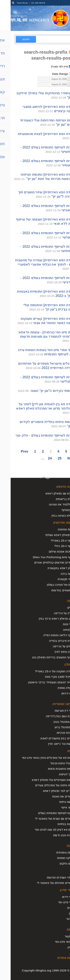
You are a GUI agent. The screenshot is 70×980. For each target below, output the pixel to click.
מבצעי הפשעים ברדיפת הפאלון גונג (43, 657)
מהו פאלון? (57, 510)
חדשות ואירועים (53, 523)
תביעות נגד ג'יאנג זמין (51, 744)
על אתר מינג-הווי (54, 942)
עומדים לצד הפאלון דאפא (48, 791)
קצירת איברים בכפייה (51, 641)
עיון (62, 871)
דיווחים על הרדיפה (53, 646)
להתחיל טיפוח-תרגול (52, 763)
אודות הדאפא (55, 487)
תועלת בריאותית (55, 499)
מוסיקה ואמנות (55, 858)
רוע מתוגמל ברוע (54, 727)
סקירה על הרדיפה (54, 613)
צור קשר (59, 936)
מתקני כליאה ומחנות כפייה (48, 635)
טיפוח (60, 751)
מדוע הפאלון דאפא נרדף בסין (46, 619)
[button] (58, 79)
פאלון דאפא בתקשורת (51, 568)
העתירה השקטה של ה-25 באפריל (44, 671)
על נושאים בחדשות (52, 590)
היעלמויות (58, 630)
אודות (60, 930)
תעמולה (59, 665)
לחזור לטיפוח (56, 774)
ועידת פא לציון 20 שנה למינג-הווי (44, 830)
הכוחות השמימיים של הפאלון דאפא (43, 780)
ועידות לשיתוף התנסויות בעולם (46, 813)
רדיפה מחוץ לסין (54, 652)
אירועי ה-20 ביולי (54, 546)
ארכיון (61, 947)
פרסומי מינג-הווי (27, 3)
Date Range (49, 74)
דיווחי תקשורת (56, 579)
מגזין (61, 913)
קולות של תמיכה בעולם (50, 585)
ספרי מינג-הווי (56, 902)
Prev (14, 451)
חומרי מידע (57, 890)
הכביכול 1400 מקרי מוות (49, 677)
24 (39, 458)
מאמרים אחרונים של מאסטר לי (45, 883)
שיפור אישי (57, 807)
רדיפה (60, 601)
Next (60, 458)
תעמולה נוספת (56, 688)
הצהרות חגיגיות (55, 733)
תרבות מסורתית (55, 853)
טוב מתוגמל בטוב (53, 722)
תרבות (60, 846)
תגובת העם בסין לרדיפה (50, 716)
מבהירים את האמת (53, 796)
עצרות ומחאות (56, 529)
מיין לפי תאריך (49, 67)
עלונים (60, 908)
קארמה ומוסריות (53, 704)
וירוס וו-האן (57, 693)
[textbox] (42, 79)
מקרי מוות (58, 624)
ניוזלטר (60, 919)
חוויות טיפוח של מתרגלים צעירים (44, 785)
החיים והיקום (57, 864)
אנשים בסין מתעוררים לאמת (47, 738)
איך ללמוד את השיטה (51, 504)
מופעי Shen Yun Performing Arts (43, 557)
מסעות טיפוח (56, 802)
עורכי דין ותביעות (54, 711)
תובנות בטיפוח (56, 824)
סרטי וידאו (58, 897)
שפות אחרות (55, 958)
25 (49, 458)
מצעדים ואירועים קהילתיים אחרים (44, 563)
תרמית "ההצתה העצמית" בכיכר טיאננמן (41, 682)
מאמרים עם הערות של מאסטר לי (44, 819)
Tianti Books (12, 3)
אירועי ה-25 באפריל (52, 541)
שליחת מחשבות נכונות (51, 769)
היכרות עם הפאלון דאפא (49, 493)
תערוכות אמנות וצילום (51, 552)
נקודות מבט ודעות (53, 835)
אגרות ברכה (57, 574)
